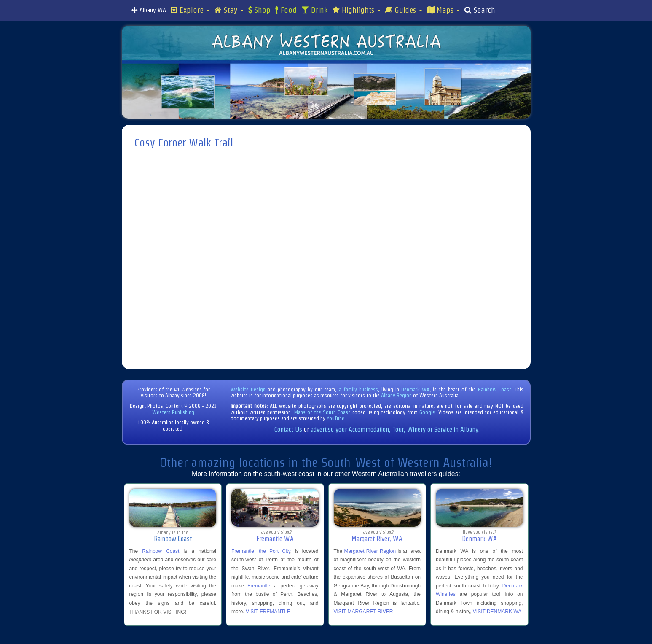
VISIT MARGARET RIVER (364, 612)
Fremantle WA (275, 539)
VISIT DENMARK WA (497, 612)
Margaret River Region (370, 551)
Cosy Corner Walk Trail (184, 143)
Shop (259, 10)
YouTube (335, 418)
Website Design (248, 389)
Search (480, 10)
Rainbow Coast (495, 389)
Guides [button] (404, 10)
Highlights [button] (357, 10)
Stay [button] (229, 10)
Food (286, 10)
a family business (358, 389)
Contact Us (288, 430)
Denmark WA (415, 389)
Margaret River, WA (377, 539)
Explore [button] (190, 10)
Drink (315, 10)
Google (427, 412)
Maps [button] (443, 10)
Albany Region (396, 395)
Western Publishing (173, 412)
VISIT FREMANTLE (268, 612)
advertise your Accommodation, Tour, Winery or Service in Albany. (395, 430)
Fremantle (259, 586)
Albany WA (149, 10)
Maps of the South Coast (322, 412)
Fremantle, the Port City (261, 551)
